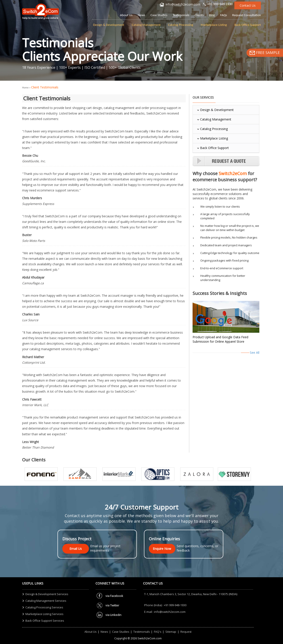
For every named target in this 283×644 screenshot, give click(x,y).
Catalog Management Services (46, 601)
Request (186, 632)
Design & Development (109, 25)
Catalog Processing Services (44, 607)
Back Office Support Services (45, 621)
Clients (199, 15)
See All (255, 353)
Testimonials (181, 15)
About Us (126, 15)
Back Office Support (248, 25)
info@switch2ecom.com (183, 4)
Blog (212, 15)
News (141, 15)
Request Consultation (247, 15)
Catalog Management (146, 25)
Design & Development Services (47, 594)
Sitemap (171, 632)
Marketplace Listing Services (44, 614)
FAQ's (158, 632)
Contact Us (248, 5)
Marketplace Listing (214, 25)
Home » (27, 88)
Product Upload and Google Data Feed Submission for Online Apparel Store (220, 339)
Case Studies (159, 15)
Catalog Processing (181, 25)
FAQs (224, 15)
